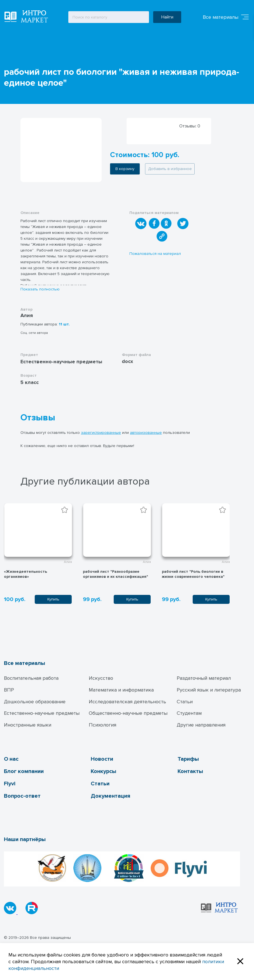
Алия (27, 315)
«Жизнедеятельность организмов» (25, 574)
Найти (167, 17)
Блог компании (24, 771)
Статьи (185, 702)
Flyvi (10, 784)
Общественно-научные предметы (128, 713)
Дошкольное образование (35, 702)
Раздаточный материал (204, 678)
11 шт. (64, 324)
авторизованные (146, 433)
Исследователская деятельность (127, 702)
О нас (11, 759)
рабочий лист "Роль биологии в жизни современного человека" (193, 574)
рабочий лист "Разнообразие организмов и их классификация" (116, 574)
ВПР (9, 690)
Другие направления (201, 725)
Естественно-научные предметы (42, 713)
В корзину (125, 169)
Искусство (101, 678)
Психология (102, 725)
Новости (102, 759)
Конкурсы (103, 771)
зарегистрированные (101, 433)
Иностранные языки (28, 725)
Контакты (190, 771)
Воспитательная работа (31, 678)
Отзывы (38, 418)
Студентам (189, 713)
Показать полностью (40, 289)
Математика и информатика (121, 690)
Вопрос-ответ (22, 796)
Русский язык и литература (209, 690)
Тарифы (188, 759)
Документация (110, 796)
